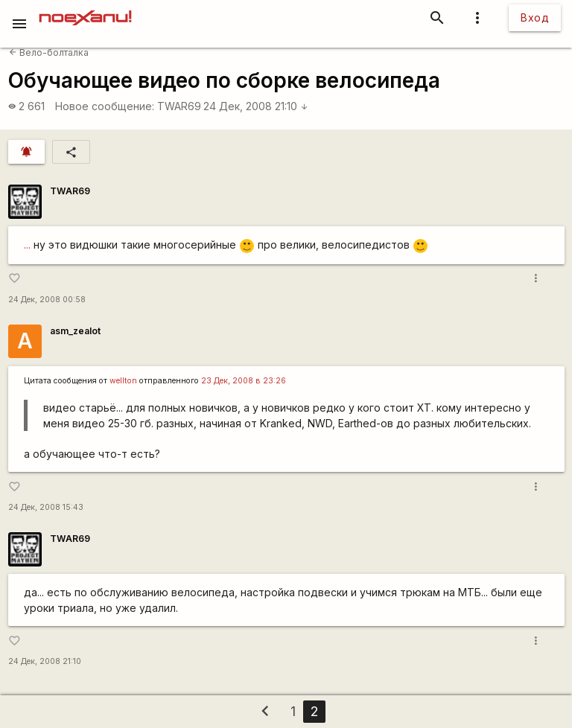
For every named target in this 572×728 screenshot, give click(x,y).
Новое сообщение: (105, 106)
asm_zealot (75, 331)
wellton (123, 381)
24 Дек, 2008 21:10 (256, 106)
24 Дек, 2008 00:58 (47, 300)
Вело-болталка (49, 52)
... (27, 245)
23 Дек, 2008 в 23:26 (244, 381)
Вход (535, 17)
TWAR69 (179, 106)
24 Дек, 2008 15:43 (46, 507)
